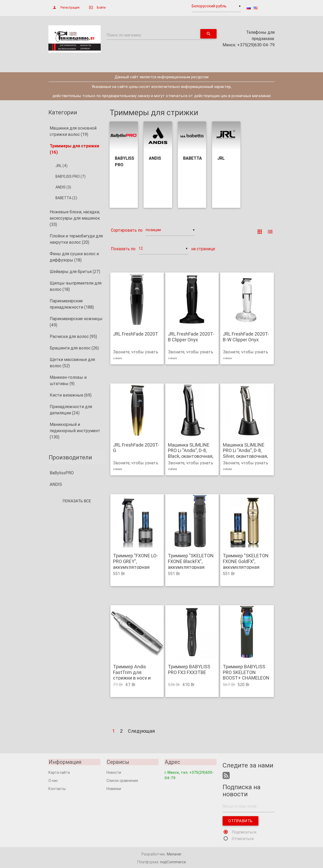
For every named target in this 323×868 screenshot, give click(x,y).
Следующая (141, 731)
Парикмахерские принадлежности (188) (72, 304)
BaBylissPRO (62, 473)
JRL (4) (61, 166)
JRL (221, 158)
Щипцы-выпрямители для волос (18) (76, 286)
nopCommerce (173, 862)
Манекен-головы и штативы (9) (68, 380)
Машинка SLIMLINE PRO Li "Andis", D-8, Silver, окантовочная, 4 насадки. (245, 453)
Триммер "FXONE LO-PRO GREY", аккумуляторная (135, 562)
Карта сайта (59, 772)
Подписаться (244, 832)
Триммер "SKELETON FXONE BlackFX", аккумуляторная (191, 562)
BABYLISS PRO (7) (70, 176)
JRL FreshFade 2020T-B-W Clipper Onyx (246, 337)
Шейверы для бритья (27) (75, 271)
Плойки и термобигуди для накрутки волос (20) (76, 239)
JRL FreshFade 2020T (136, 334)
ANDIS (56, 485)
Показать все (77, 501)
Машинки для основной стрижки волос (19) (73, 131)
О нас (53, 781)
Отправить (240, 821)
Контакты (57, 789)
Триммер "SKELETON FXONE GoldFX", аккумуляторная (246, 562)
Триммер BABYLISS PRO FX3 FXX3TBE (189, 669)
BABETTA (192, 158)
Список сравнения (122, 781)
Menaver (174, 854)
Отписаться (243, 839)
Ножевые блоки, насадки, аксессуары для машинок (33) (75, 218)
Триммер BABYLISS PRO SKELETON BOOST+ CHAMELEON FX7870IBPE (246, 675)
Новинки (114, 789)
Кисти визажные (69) (71, 395)
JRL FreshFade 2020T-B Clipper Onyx (191, 337)
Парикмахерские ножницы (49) (76, 322)
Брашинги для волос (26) (74, 348)
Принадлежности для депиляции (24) (71, 410)
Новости (114, 772)
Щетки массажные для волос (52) (72, 363)
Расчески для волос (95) (73, 336)
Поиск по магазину (124, 35)
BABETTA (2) (66, 198)
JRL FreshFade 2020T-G (136, 448)
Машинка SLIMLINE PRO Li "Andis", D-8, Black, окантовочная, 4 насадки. (191, 453)
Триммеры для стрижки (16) (74, 149)
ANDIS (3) (63, 187)
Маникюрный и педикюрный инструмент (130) (75, 431)
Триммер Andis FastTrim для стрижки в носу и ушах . (132, 675)
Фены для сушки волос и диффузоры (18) (74, 257)
